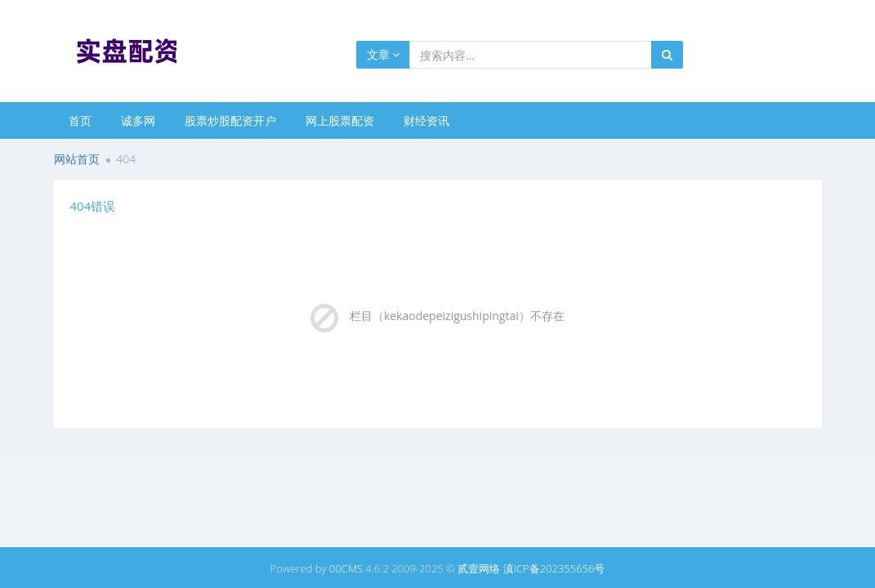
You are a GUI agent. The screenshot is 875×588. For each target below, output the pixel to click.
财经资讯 (426, 120)
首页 (80, 120)
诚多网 (138, 120)
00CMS (346, 568)
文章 (384, 54)
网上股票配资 (340, 120)
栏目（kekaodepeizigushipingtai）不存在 (457, 316)
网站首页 (77, 159)
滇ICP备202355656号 (554, 568)
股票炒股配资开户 (230, 120)
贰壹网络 (479, 568)
